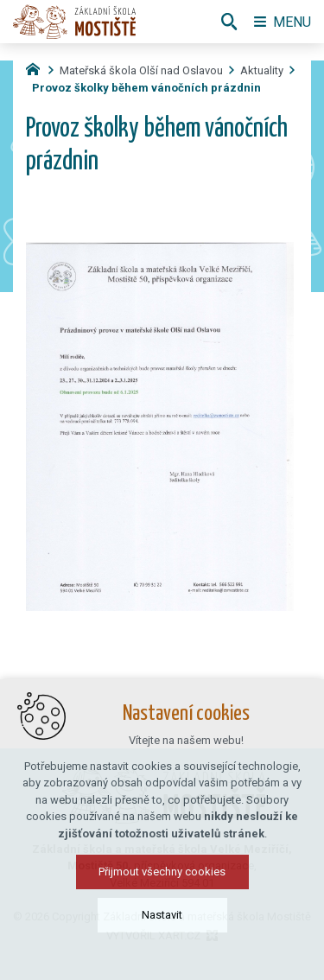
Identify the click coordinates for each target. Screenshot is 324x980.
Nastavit (162, 923)
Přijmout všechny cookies (162, 879)
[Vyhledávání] (229, 22)
